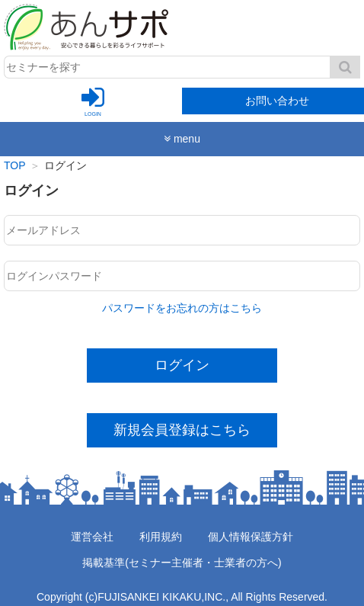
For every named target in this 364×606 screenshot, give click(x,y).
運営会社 (92, 537)
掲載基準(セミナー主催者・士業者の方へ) (182, 563)
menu (182, 139)
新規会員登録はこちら (182, 430)
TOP (15, 165)
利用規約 (161, 537)
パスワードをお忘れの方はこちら (182, 308)
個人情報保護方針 (251, 537)
